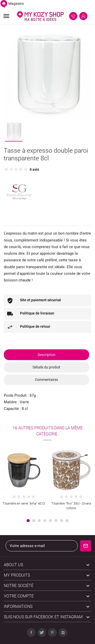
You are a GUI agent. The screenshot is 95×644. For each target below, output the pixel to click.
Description (47, 355)
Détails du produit (46, 367)
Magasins (12, 4)
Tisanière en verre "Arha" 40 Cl (24, 503)
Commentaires (46, 380)
